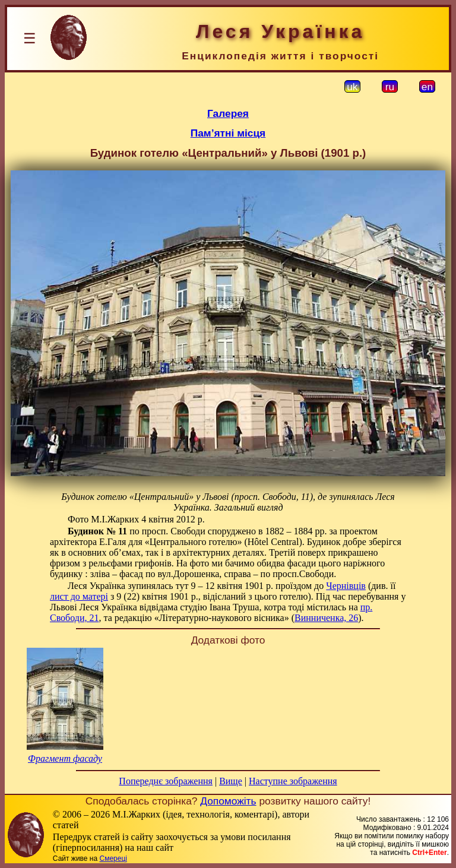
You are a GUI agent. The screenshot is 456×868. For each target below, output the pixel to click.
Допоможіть (228, 801)
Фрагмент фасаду (65, 758)
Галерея (228, 113)
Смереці (113, 859)
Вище (231, 781)
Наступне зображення (293, 781)
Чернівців (346, 586)
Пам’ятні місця (228, 133)
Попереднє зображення (166, 781)
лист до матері (79, 596)
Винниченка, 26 (326, 618)
